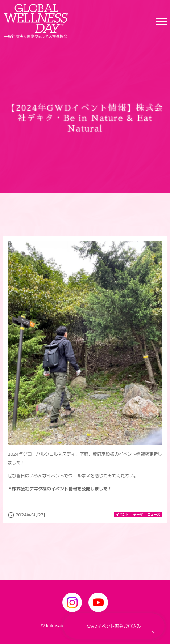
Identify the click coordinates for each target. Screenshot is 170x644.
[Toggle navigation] (161, 21)
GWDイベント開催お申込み (114, 626)
